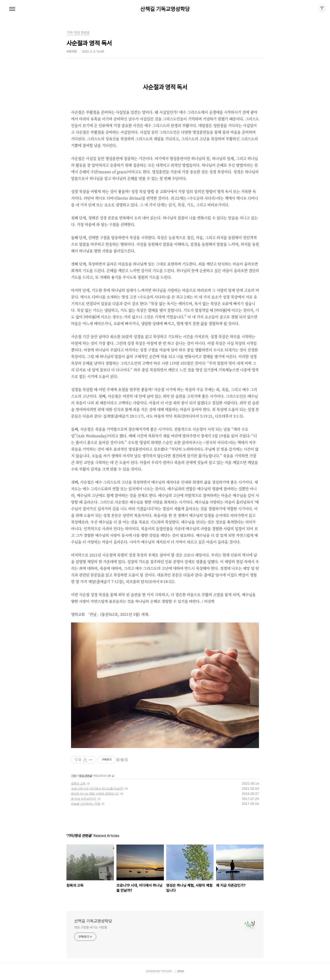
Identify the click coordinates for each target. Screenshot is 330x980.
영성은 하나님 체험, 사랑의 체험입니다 (95, 794)
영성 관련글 (85, 776)
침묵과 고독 (78, 784)
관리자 (181, 971)
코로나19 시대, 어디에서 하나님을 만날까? (97, 789)
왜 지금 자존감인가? (84, 799)
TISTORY (166, 971)
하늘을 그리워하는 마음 (86, 804)
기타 (74, 776)
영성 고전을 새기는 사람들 (91, 927)
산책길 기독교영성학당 (165, 9)
